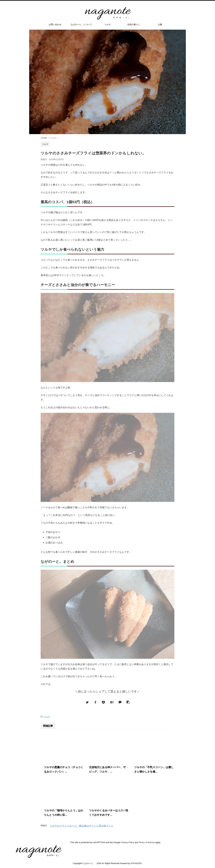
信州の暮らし (134, 24)
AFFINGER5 (136, 863)
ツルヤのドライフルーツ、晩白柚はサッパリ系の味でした (82, 826)
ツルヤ (108, 24)
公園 (160, 24)
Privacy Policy (127, 842)
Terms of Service (147, 842)
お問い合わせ (55, 24)
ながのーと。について (81, 24)
